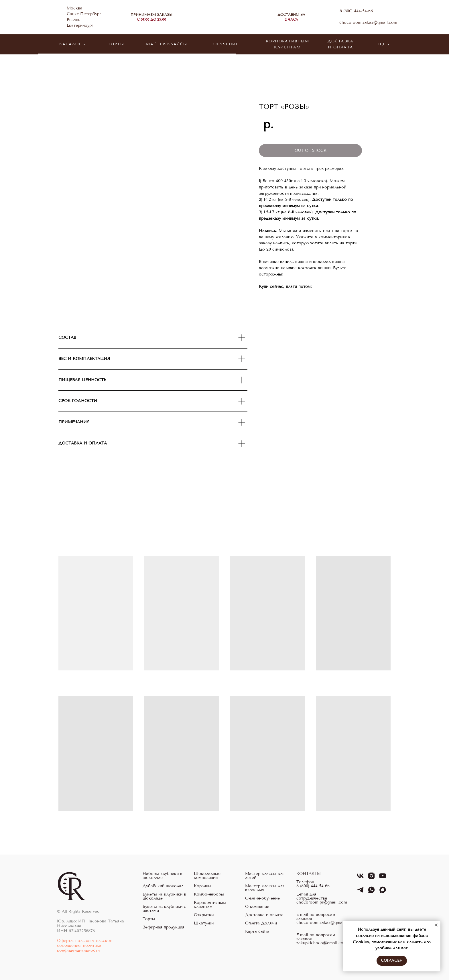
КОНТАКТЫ (309, 874)
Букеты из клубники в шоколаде (164, 896)
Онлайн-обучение (262, 898)
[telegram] (360, 892)
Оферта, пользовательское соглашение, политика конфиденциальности (85, 945)
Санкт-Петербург (84, 14)
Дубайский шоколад (163, 886)
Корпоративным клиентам (210, 905)
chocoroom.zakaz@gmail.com (368, 22)
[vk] (360, 878)
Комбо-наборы (209, 894)
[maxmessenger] (383, 892)
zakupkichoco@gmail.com (322, 943)
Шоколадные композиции (207, 876)
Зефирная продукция (164, 927)
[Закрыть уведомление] (436, 925)
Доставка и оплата (264, 915)
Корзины (203, 886)
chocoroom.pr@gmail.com (322, 902)
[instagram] (371, 878)
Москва (75, 8)
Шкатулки (204, 923)
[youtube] (383, 878)
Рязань (74, 20)
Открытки (204, 915)
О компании (257, 907)
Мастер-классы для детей (265, 876)
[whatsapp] (371, 892)
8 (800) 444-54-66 (356, 11)
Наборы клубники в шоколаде (163, 876)
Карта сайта (257, 932)
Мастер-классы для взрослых (265, 888)
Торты (149, 919)
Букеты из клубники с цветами (164, 909)
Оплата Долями (261, 923)
